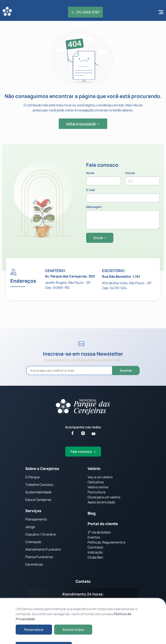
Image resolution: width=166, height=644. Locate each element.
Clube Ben (95, 557)
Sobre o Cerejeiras (42, 468)
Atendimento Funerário (43, 549)
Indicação (95, 552)
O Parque (32, 477)
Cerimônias (34, 564)
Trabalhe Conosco (39, 485)
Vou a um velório (100, 477)
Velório (94, 468)
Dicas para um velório (104, 497)
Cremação (33, 542)
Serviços (33, 511)
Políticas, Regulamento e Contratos (107, 545)
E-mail (123, 195)
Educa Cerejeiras (38, 500)
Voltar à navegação (83, 124)
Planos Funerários (39, 557)
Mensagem (123, 218)
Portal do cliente (103, 524)
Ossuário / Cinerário (41, 534)
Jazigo (30, 527)
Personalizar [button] (34, 630)
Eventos (94, 537)
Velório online (98, 487)
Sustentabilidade (38, 492)
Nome (103, 178)
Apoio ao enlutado (101, 502)
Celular (142, 178)
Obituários (96, 482)
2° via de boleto (99, 532)
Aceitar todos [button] (73, 630)
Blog (92, 513)
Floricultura (96, 492)
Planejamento (36, 519)
